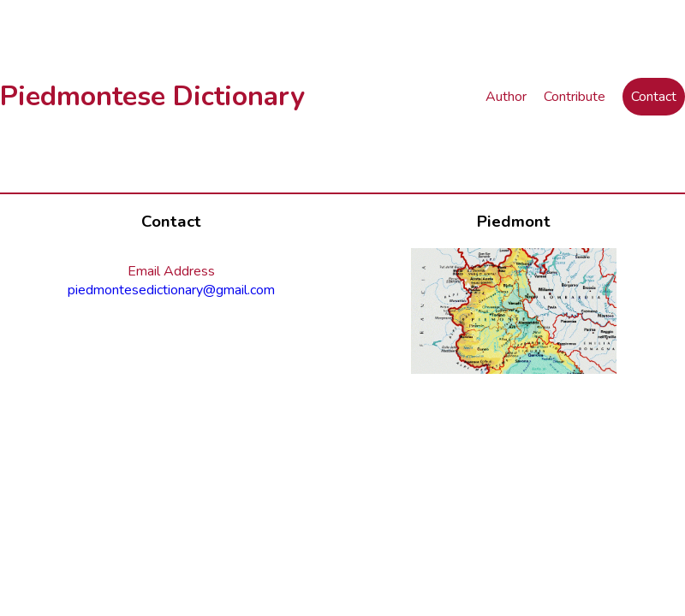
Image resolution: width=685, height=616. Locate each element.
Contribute (575, 97)
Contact (654, 97)
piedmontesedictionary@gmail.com (171, 290)
